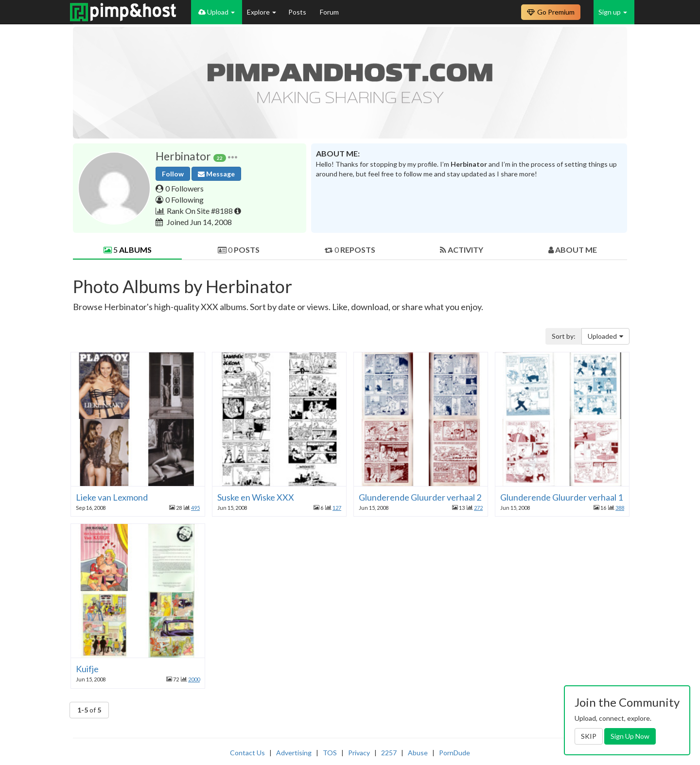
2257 (389, 753)
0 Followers (184, 188)
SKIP (589, 736)
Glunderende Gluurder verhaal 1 (561, 497)
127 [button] (337, 508)
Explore (262, 12)
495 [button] (195, 508)
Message (216, 174)
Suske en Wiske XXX (256, 497)
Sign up (613, 12)
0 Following (184, 200)
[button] (233, 156)
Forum (329, 12)
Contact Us (247, 753)
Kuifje (87, 669)
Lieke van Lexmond (112, 497)
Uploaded (605, 336)
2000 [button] (194, 679)
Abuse (418, 753)
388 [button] (620, 508)
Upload (217, 12)
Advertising (294, 753)
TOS (330, 753)
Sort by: (564, 336)
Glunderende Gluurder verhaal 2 (420, 497)
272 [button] (478, 508)
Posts (298, 12)
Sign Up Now (630, 736)
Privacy (359, 753)
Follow (173, 174)
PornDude (455, 753)
